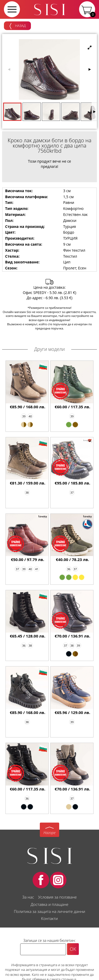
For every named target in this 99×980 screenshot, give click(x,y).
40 (30, 416)
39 (24, 416)
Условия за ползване (57, 897)
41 (37, 569)
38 (27, 492)
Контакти (49, 918)
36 (69, 569)
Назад (17, 26)
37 (72, 492)
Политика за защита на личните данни (49, 911)
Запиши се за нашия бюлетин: (49, 940)
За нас (28, 897)
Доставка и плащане (49, 904)
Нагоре (49, 833)
